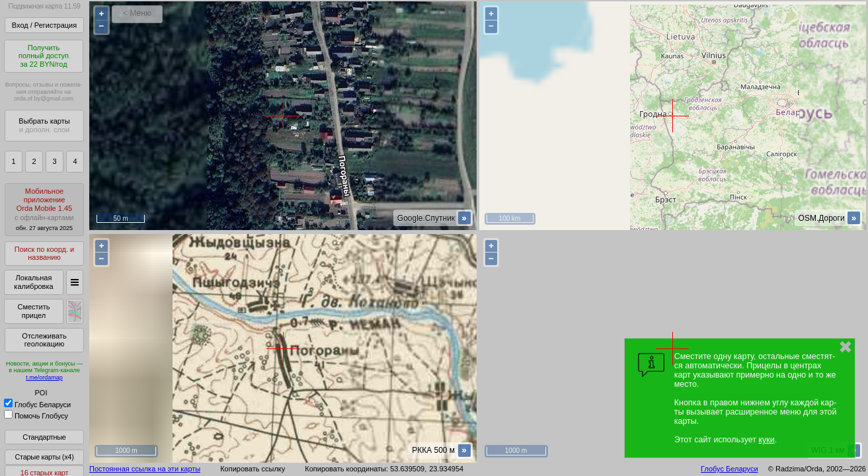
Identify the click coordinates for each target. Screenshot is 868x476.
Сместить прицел (33, 311)
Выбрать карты (44, 125)
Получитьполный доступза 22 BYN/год (44, 56)
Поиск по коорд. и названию (44, 254)
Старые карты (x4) (44, 457)
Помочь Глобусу (36, 416)
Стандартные (44, 437)
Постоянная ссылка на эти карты (145, 469)
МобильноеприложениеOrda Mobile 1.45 (44, 209)
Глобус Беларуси (37, 405)
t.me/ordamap (44, 377)
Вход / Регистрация (44, 25)
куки (766, 440)
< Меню (137, 13)
